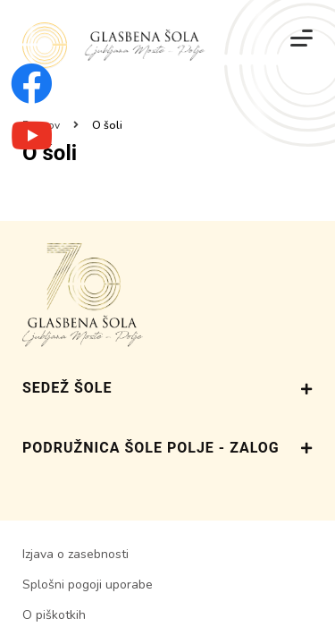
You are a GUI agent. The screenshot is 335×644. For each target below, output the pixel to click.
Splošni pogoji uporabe (88, 585)
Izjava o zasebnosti (75, 554)
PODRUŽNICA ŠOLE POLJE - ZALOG (167, 448)
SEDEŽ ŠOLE (167, 388)
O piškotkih (54, 615)
